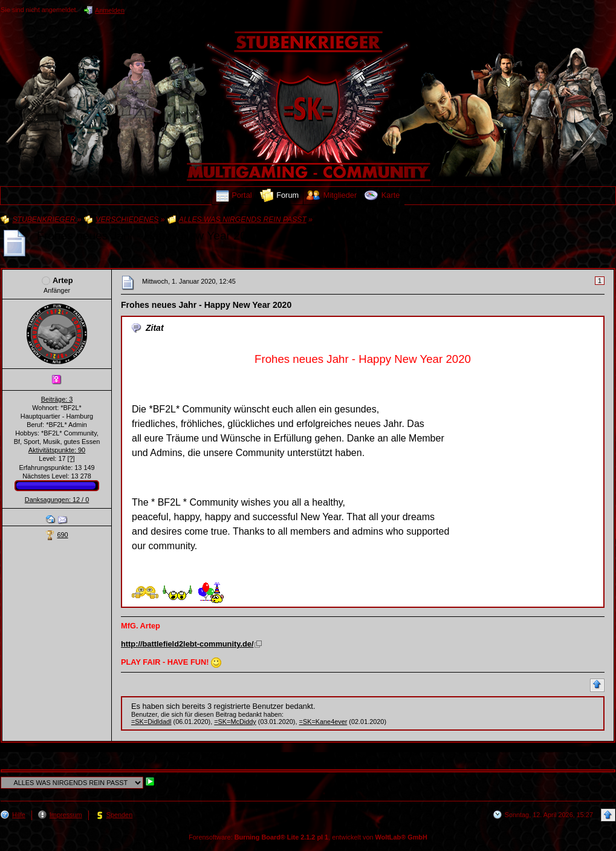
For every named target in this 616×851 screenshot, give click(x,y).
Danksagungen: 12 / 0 (57, 500)
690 (62, 535)
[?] (71, 458)
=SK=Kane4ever (323, 722)
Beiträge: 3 (57, 399)
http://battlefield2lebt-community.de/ (187, 644)
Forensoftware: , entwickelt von (308, 837)
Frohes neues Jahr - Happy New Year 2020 (148, 236)
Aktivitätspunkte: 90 (57, 450)
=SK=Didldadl (151, 722)
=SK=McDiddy (235, 722)
